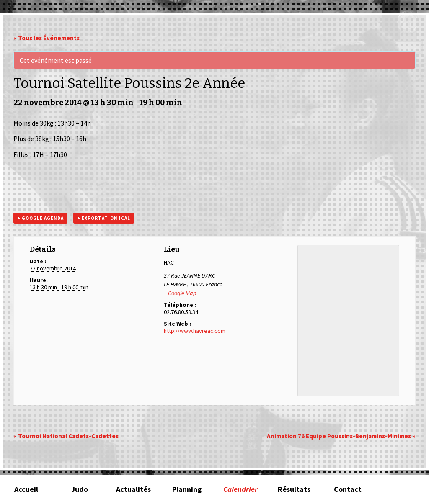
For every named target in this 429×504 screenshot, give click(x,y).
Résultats (294, 489)
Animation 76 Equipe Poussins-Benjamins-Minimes (341, 436)
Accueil (26, 489)
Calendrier (240, 489)
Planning (187, 489)
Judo (80, 489)
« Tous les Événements (47, 38)
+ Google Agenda (40, 218)
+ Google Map (180, 293)
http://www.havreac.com (195, 331)
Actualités (133, 489)
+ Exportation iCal (104, 218)
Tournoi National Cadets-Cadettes (66, 436)
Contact (348, 489)
